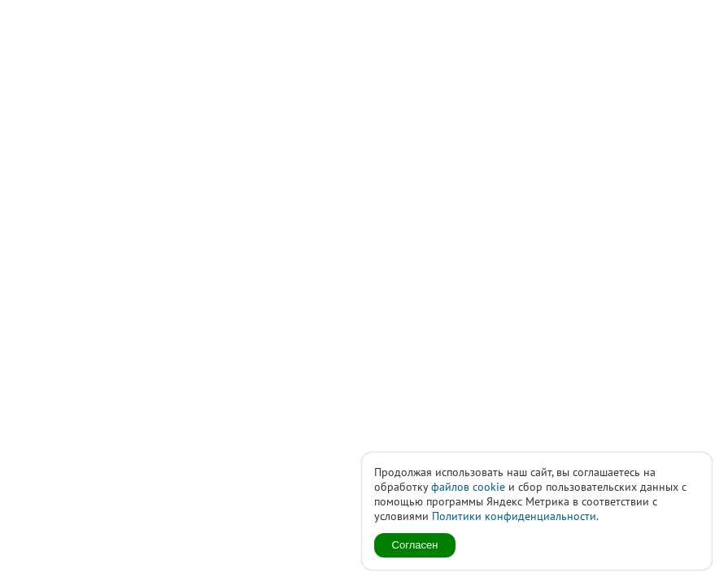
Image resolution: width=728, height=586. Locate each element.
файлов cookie (468, 487)
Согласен (415, 545)
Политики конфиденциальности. (515, 516)
